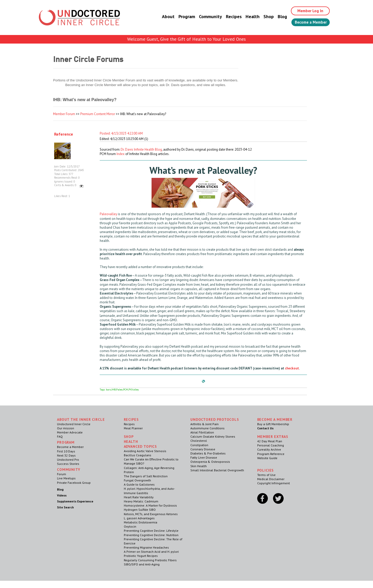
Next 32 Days (66, 455)
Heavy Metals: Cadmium (141, 501)
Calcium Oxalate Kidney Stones (213, 436)
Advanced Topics (141, 446)
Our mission (66, 428)
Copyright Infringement (274, 483)
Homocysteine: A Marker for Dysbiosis (150, 505)
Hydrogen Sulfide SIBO (140, 510)
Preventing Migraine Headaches (146, 547)
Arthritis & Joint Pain (205, 424)
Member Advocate (70, 432)
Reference (64, 134)
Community (206, 17)
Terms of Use (266, 475)
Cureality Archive (269, 449)
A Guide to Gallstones (139, 484)
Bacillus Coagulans (138, 455)
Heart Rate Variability (139, 497)
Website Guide (267, 458)
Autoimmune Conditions (207, 428)
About (164, 17)
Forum (62, 474)
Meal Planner (133, 428)
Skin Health (199, 466)
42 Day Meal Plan (270, 441)
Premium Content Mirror (98, 114)
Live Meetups (66, 478)
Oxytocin (130, 526)
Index (121, 154)
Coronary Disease (203, 449)
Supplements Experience (75, 501)
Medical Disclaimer (271, 479)
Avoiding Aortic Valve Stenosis (145, 451)
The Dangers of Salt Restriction (146, 476)
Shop (264, 17)
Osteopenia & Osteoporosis (210, 462)
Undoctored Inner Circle (74, 424)
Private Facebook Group (74, 483)
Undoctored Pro (68, 460)
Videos (62, 495)
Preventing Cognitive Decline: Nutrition (151, 535)
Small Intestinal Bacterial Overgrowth (217, 470)
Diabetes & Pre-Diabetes (208, 453)
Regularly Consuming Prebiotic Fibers (150, 560)
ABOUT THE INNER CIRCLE (81, 419)
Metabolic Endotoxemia (141, 522)
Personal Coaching (271, 445)
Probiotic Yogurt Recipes (141, 556)
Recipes (229, 17)
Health (248, 17)
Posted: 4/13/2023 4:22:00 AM (121, 133)
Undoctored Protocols (215, 419)
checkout (292, 368)
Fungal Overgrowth (137, 480)
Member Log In (307, 11)
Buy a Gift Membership (273, 424)
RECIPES (131, 419)
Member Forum (64, 114)
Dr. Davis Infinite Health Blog (141, 149)
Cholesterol (199, 441)
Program (182, 17)
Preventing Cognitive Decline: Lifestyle (151, 531)
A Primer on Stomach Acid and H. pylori (151, 552)
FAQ (60, 436)
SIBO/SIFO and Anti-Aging (142, 564)
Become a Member (308, 23)
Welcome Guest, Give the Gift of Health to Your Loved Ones (187, 39)
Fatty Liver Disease (204, 457)
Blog (278, 17)
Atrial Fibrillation (202, 432)
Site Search (65, 507)
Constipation (199, 445)
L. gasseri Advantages (139, 518)
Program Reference (271, 454)
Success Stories (68, 464)
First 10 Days (66, 451)
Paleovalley (108, 214)
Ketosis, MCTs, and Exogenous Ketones (151, 514)
